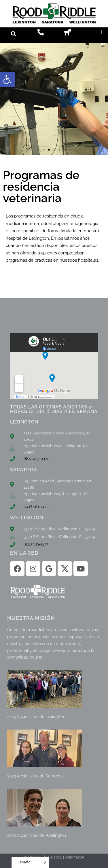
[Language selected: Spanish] (30, 862)
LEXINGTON (24, 422)
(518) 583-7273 (36, 506)
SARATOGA (23, 470)
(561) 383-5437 (36, 544)
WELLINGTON (27, 518)
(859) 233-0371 (36, 459)
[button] (7, 80)
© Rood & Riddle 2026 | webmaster (54, 857)
